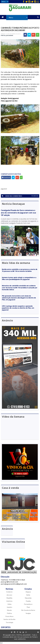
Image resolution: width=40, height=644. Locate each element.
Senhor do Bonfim (9, 619)
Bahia (28, 595)
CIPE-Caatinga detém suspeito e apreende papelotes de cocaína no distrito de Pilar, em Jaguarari (18, 308)
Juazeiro (9, 607)
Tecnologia (9, 622)
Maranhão (28, 598)
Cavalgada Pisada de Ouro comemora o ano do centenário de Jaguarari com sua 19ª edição (18, 213)
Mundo (9, 610)
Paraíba (28, 601)
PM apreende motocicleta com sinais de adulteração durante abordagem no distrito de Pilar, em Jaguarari (19, 298)
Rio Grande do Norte (28, 610)
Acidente (9, 592)
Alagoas (28, 592)
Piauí (28, 607)
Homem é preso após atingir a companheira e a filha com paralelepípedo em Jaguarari (19, 278)
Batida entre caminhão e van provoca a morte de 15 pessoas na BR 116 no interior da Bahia (20, 270)
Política (9, 613)
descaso (9, 595)
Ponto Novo (9, 616)
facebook (35, 196)
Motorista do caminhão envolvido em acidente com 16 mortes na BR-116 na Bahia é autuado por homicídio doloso (20, 288)
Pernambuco (28, 604)
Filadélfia (9, 598)
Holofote (9, 601)
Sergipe (28, 613)
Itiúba (9, 604)
